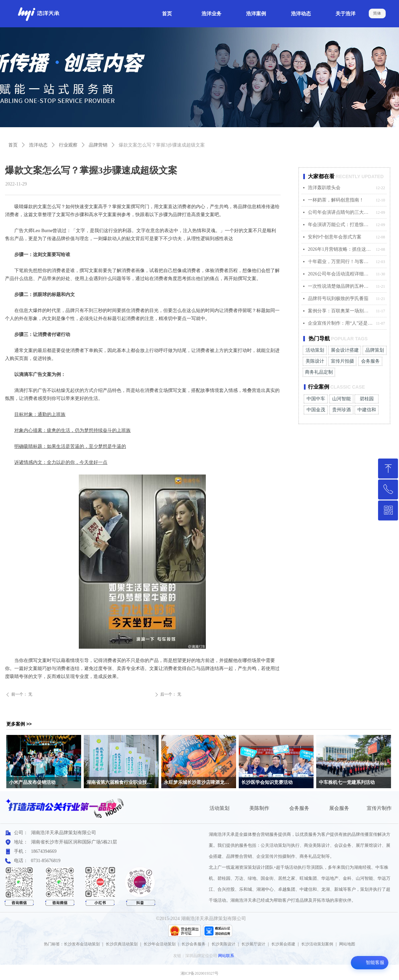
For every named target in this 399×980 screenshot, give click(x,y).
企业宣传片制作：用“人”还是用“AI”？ (340, 323)
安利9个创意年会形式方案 (335, 237)
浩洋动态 (38, 145)
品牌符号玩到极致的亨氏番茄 (338, 299)
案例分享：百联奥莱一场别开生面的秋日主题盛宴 (340, 311)
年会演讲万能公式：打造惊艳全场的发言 (340, 225)
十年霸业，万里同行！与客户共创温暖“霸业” (340, 262)
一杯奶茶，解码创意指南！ (336, 200)
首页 (13, 145)
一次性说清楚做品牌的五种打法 (340, 286)
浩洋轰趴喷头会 (324, 188)
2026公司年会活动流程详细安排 (340, 274)
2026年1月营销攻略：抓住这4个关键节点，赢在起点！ (340, 249)
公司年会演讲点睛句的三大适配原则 (340, 212)
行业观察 (68, 145)
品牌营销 (98, 145)
